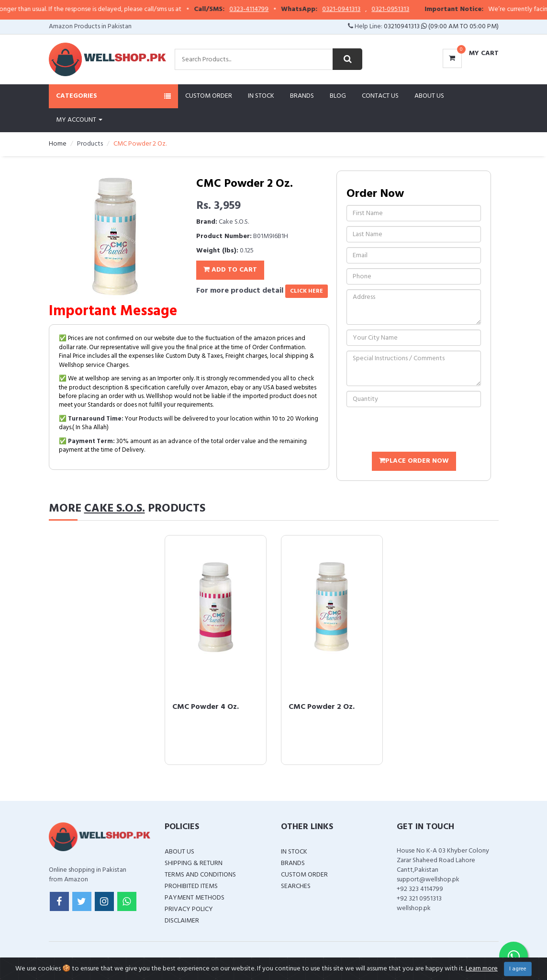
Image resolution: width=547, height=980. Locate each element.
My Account (79, 120)
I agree (518, 969)
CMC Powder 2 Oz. (322, 707)
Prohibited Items (191, 886)
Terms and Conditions (200, 875)
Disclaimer (182, 921)
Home (58, 144)
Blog (338, 96)
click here (307, 291)
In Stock (261, 96)
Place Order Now (414, 461)
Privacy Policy (189, 909)
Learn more (482, 969)
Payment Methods (195, 898)
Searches (296, 886)
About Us (429, 96)
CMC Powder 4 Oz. (206, 707)
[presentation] (419, 431)
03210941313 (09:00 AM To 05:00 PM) (441, 27)
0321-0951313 (407, 10)
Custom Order (209, 96)
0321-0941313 (358, 10)
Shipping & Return (194, 863)
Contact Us (380, 96)
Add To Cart (230, 270)
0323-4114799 (266, 10)
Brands (302, 96)
